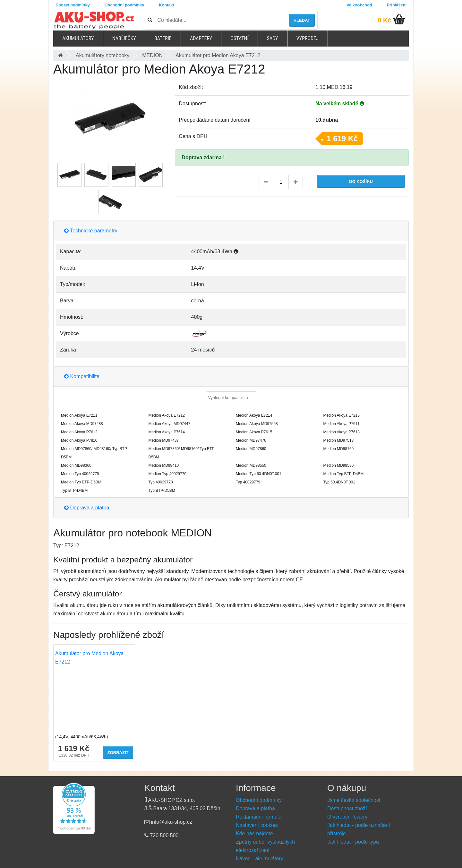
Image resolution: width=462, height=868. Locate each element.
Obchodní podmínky (124, 5)
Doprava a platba (87, 508)
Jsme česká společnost (354, 800)
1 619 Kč (342, 139)
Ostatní (239, 38)
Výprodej (308, 38)
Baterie (163, 38)
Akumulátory (78, 38)
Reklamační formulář (260, 817)
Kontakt (167, 5)
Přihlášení (397, 5)
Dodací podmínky (73, 5)
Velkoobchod (359, 5)
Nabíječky (124, 38)
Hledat (302, 20)
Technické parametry (91, 231)
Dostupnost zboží (347, 808)
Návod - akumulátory (260, 859)
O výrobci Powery (347, 817)
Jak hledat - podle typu (353, 842)
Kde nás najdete (254, 833)
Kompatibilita (82, 376)
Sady (273, 38)
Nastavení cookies (257, 825)
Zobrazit (118, 753)
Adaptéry (201, 38)
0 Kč (384, 20)
